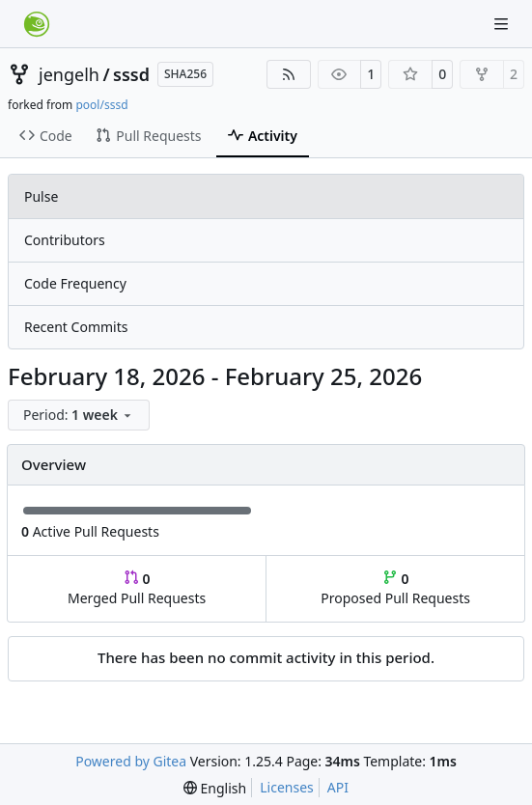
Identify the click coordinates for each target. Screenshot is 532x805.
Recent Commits (76, 327)
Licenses (287, 787)
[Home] (37, 24)
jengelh (69, 74)
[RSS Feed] (289, 74)
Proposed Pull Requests (395, 588)
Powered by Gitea (131, 761)
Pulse (41, 196)
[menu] (79, 415)
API (338, 787)
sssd (131, 74)
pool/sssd (101, 105)
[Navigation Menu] (503, 24)
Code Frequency (75, 283)
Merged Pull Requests (137, 588)
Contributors (65, 240)
